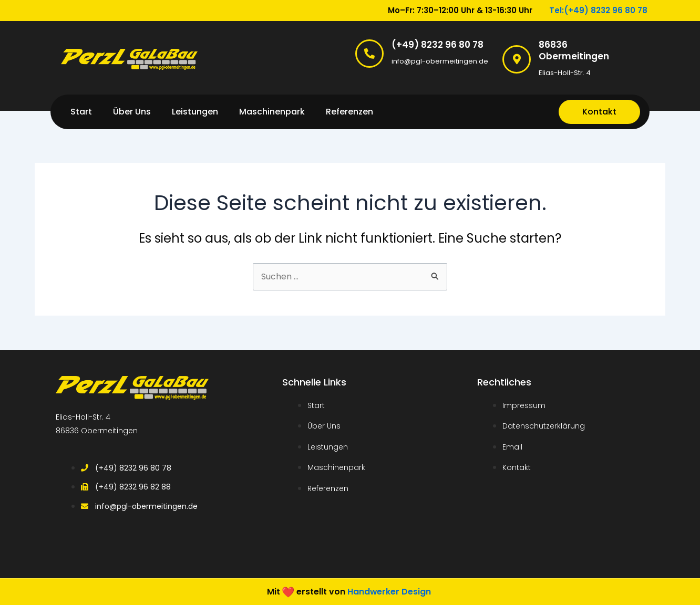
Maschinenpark (272, 112)
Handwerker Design (389, 591)
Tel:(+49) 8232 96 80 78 (598, 10)
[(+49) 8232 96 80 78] (369, 54)
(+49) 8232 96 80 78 (438, 45)
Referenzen (349, 112)
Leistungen (195, 112)
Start (81, 112)
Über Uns (132, 112)
